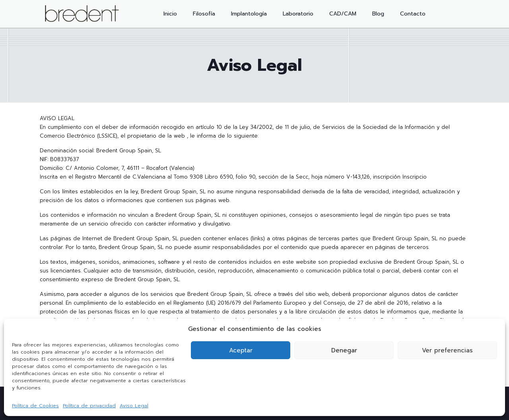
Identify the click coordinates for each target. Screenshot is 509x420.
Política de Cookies (35, 406)
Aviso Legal (134, 406)
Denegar (344, 350)
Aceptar (241, 350)
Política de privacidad (89, 406)
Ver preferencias (447, 350)
